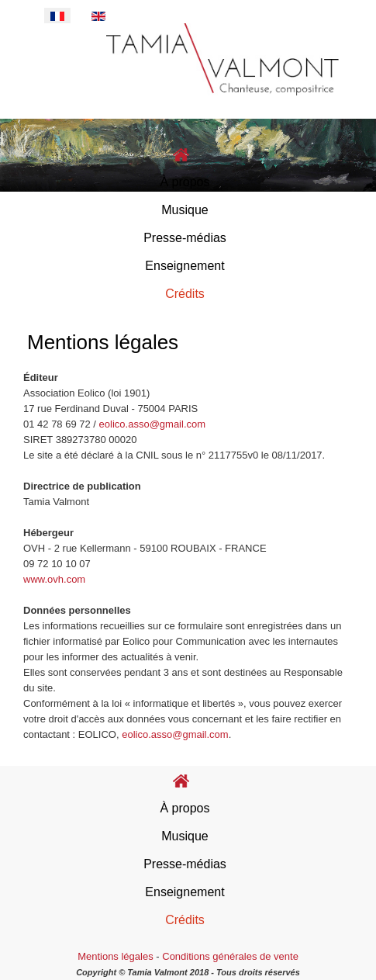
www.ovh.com (54, 579)
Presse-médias (185, 238)
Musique (185, 210)
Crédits (185, 294)
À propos (185, 182)
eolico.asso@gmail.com (152, 424)
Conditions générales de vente (230, 956)
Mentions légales (116, 956)
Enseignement (185, 266)
